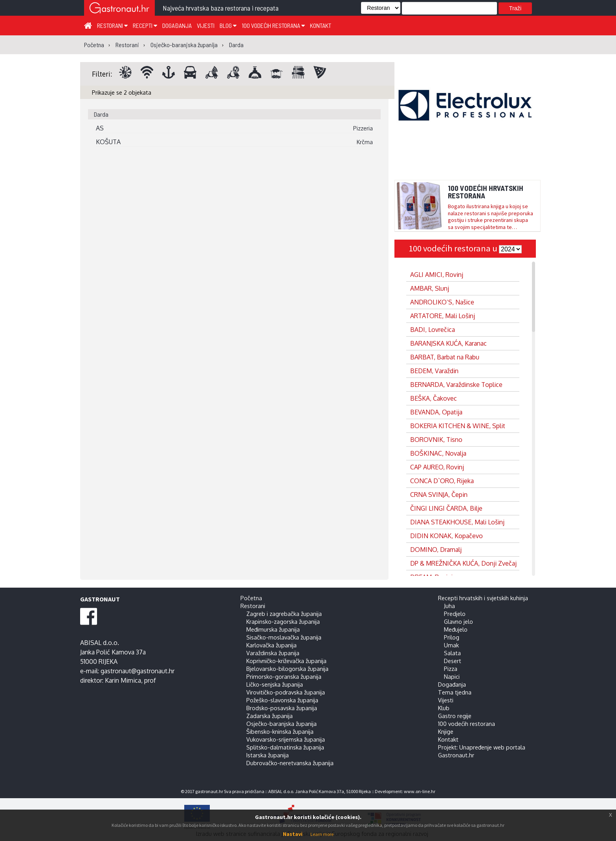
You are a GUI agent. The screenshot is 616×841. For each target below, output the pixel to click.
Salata (452, 653)
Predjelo (455, 614)
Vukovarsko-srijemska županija (286, 739)
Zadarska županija (269, 716)
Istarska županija (268, 755)
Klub (444, 708)
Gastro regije (455, 716)
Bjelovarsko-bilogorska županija (287, 669)
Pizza (451, 669)
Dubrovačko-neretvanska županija (290, 763)
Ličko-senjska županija (275, 684)
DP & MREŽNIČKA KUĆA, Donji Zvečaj (463, 563)
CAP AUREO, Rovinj (437, 467)
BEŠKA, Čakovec (434, 398)
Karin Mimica (123, 680)
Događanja (177, 25)
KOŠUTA (108, 142)
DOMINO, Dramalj (436, 550)
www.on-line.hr (420, 791)
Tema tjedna (455, 692)
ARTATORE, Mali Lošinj (443, 316)
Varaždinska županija (273, 653)
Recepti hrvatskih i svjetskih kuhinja (483, 598)
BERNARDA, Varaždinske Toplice (456, 385)
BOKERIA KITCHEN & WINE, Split (458, 426)
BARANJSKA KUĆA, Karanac (448, 343)
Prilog (452, 637)
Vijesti (206, 25)
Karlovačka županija (271, 645)
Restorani (112, 25)
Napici (452, 676)
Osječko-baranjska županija (281, 724)
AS (100, 128)
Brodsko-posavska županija (282, 708)
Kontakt (321, 25)
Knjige (446, 731)
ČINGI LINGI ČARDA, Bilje (446, 508)
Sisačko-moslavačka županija (284, 637)
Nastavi (293, 834)
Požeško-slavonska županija (282, 700)
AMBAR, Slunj (430, 288)
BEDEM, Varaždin (434, 371)
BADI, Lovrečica (433, 330)
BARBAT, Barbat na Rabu (445, 357)
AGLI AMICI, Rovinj (437, 275)
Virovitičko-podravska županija (286, 692)
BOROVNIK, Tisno (436, 440)
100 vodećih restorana (273, 25)
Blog (228, 25)
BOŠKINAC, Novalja (438, 453)
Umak (451, 645)
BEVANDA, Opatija (436, 412)
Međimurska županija (273, 629)
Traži (515, 8)
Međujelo (456, 629)
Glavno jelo (458, 621)
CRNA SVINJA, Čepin (439, 495)
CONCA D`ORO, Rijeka (442, 481)
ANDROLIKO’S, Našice (442, 302)
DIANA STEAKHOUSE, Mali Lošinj (457, 522)
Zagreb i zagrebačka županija (284, 614)
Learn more (322, 834)
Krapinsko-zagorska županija (283, 621)
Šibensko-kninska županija (280, 731)
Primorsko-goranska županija (284, 676)
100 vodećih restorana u (454, 248)
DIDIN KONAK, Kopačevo (446, 536)
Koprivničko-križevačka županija (286, 661)
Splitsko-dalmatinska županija (285, 747)
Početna (251, 598)
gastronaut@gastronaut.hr (137, 671)
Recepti (145, 25)
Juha (449, 606)
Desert (453, 661)
